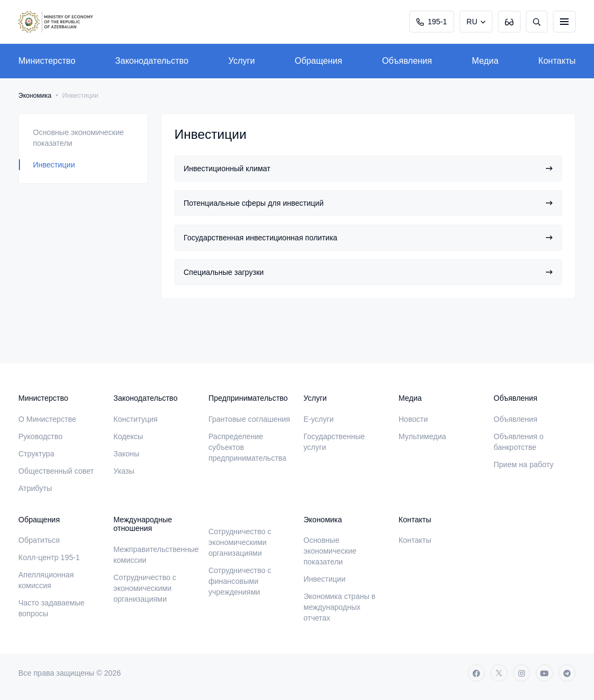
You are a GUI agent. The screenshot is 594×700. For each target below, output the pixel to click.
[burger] (564, 22)
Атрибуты (35, 488)
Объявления (407, 61)
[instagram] (522, 673)
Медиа (485, 61)
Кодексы (128, 436)
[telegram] (567, 673)
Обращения (319, 61)
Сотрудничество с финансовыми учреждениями (240, 581)
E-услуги (319, 419)
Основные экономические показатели (78, 138)
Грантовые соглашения (249, 419)
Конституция (136, 419)
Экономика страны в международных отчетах (339, 607)
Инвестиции (54, 165)
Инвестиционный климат (368, 169)
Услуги (242, 61)
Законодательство (152, 61)
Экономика (35, 96)
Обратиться (39, 540)
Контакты (557, 61)
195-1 (432, 22)
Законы (126, 454)
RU (472, 22)
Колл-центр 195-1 (49, 557)
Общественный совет (56, 471)
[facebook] (476, 673)
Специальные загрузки (368, 272)
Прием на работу (524, 465)
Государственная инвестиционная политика (368, 238)
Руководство (40, 436)
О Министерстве (47, 419)
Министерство (47, 61)
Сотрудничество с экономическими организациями (145, 588)
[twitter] (499, 673)
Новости (413, 419)
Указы (124, 471)
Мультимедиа (422, 436)
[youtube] (544, 673)
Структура (36, 454)
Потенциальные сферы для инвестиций (368, 203)
